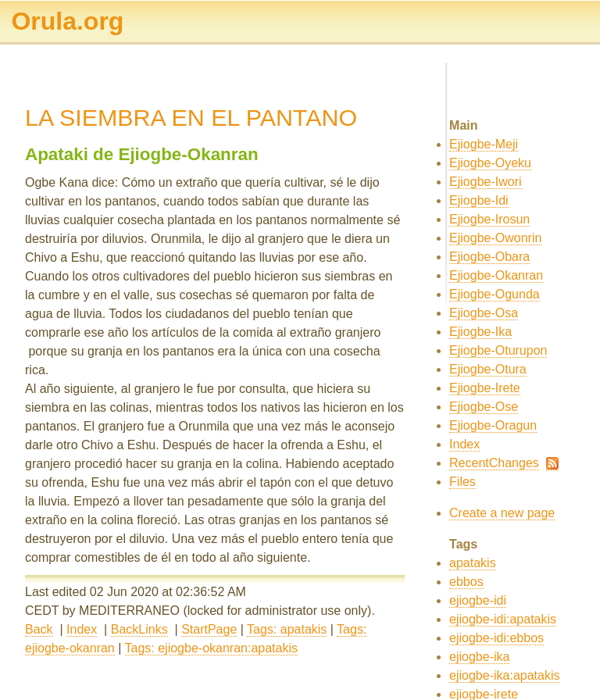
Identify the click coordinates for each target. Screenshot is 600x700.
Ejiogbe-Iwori (485, 182)
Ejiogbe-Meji (484, 144)
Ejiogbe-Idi (479, 200)
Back (39, 629)
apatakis (473, 563)
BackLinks (139, 629)
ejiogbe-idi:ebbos (496, 638)
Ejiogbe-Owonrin (495, 238)
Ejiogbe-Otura (488, 369)
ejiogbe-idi (478, 600)
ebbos (466, 582)
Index (82, 629)
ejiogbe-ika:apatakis (504, 675)
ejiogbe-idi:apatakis (503, 619)
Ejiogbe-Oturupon (498, 350)
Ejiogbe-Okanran (496, 275)
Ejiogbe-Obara (489, 257)
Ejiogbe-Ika (480, 332)
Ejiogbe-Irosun (489, 219)
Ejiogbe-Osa (484, 313)
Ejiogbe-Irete (485, 388)
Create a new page (502, 513)
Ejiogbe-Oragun (493, 425)
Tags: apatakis (287, 629)
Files (462, 482)
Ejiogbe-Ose (484, 407)
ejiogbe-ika (479, 657)
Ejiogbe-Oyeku (490, 163)
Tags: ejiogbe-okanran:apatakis (211, 648)
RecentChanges (494, 463)
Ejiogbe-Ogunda (495, 294)
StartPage (209, 629)
